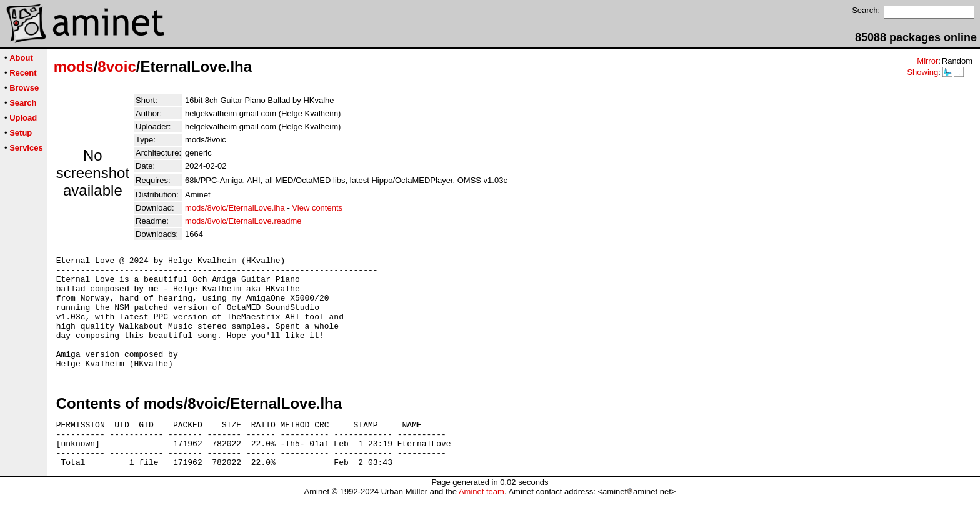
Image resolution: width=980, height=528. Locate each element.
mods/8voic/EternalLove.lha (235, 208)
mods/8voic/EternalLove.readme (243, 221)
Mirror (927, 61)
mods (74, 67)
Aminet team (482, 523)
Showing (922, 72)
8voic (117, 67)
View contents (317, 208)
